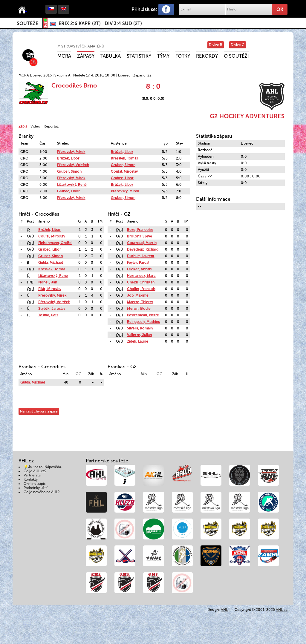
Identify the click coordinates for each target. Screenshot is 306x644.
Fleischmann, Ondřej (55, 243)
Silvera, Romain (140, 328)
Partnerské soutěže (107, 461)
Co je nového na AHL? (42, 492)
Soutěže (27, 23)
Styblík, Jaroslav (52, 309)
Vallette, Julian (139, 335)
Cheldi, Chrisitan (141, 282)
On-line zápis (35, 484)
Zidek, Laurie (138, 341)
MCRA (64, 56)
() (80, 23)
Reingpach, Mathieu (144, 322)
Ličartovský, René (72, 185)
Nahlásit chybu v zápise (39, 411)
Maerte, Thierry (140, 302)
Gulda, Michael (51, 263)
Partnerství (32, 475)
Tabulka (111, 56)
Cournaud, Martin (142, 243)
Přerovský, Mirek (71, 152)
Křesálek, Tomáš (124, 158)
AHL (224, 610)
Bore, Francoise (140, 230)
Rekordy (207, 56)
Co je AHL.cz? (35, 471)
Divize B (216, 45)
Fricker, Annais (139, 269)
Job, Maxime (138, 295)
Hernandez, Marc (141, 276)
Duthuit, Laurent (141, 256)
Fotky (183, 56)
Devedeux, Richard (143, 249)
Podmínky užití (36, 488)
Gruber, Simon (123, 165)
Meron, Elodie (139, 309)
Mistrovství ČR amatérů (81, 46)
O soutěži (236, 56)
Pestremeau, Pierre (143, 315)
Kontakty (31, 479)
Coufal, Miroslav (124, 171)
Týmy (163, 56)
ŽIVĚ (45, 23)
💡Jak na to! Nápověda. (43, 467)
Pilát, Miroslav (50, 289)
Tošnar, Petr (48, 315)
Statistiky (139, 56)
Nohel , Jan (48, 282)
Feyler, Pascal (138, 263)
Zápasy (86, 56)
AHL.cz (282, 610)
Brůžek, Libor (122, 152)
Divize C (238, 45)
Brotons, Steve (140, 236)
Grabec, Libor (122, 178)
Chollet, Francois (141, 289)
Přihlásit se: (144, 9)
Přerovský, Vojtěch (73, 165)
